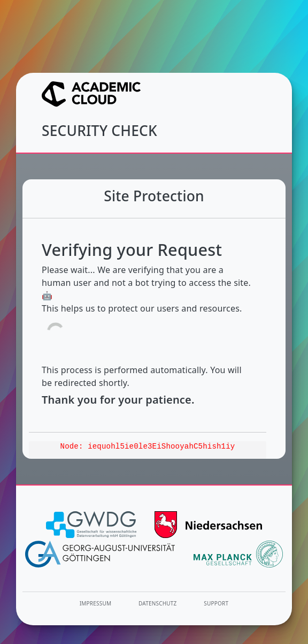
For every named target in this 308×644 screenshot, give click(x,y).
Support (216, 603)
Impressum (95, 603)
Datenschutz (158, 603)
